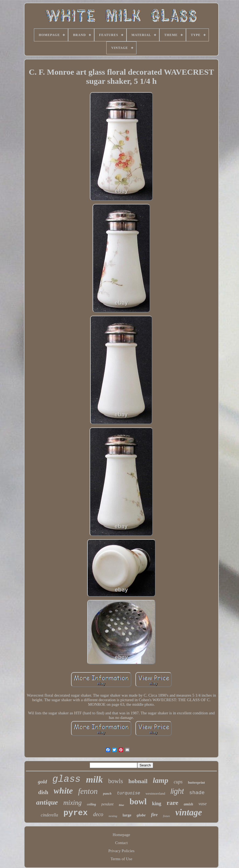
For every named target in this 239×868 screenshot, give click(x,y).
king (157, 804)
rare (173, 803)
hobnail (138, 781)
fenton (88, 791)
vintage (189, 812)
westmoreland (155, 793)
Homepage (122, 835)
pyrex (76, 813)
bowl (138, 802)
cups (178, 782)
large (127, 815)
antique (47, 802)
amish (189, 804)
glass (67, 779)
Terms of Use (122, 859)
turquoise (128, 793)
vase (203, 804)
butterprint (196, 782)
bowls (116, 781)
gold (43, 782)
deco (98, 814)
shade (197, 793)
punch (107, 794)
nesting (113, 816)
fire (154, 815)
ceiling (91, 804)
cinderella (50, 815)
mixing (72, 803)
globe (141, 815)
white (63, 791)
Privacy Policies (121, 851)
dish (43, 792)
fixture (167, 816)
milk (94, 779)
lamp (161, 780)
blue (122, 805)
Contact (122, 843)
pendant (108, 804)
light (177, 791)
